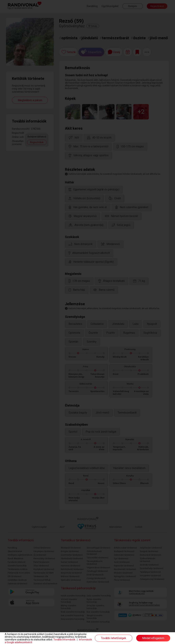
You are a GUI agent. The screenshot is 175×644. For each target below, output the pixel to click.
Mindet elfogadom (153, 638)
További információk (64, 640)
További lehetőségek (114, 638)
